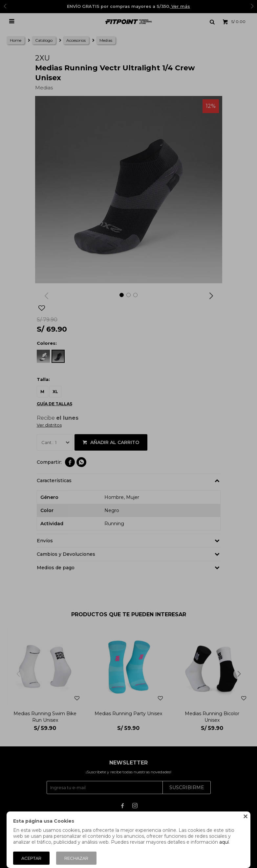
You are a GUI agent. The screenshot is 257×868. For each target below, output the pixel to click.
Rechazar (76, 858)
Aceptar (31, 858)
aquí (224, 842)
